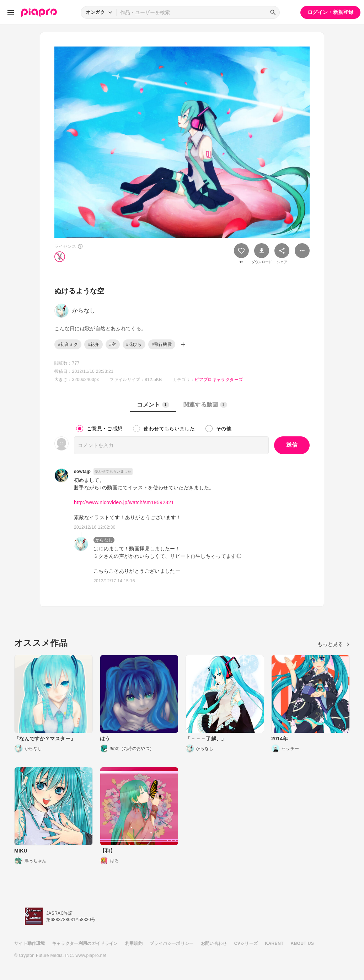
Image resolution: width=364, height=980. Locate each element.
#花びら (134, 344)
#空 (113, 344)
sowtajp (82, 472)
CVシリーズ (246, 943)
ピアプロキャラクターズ (219, 380)
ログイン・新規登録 (330, 12)
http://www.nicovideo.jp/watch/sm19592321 (124, 502)
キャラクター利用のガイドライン (85, 943)
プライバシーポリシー (172, 943)
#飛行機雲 (162, 344)
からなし (104, 540)
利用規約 (134, 943)
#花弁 (93, 344)
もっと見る (334, 644)
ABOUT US (302, 943)
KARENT (274, 943)
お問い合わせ (214, 943)
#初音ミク (68, 344)
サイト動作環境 (30, 943)
